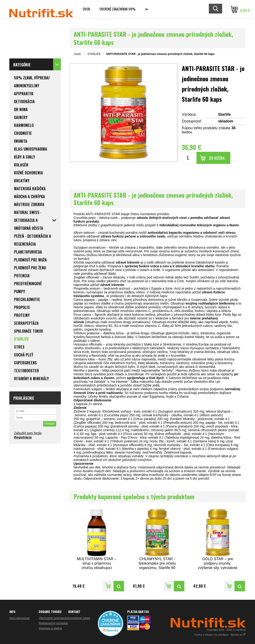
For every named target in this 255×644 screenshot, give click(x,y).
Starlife (224, 114)
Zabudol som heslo (28, 433)
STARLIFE (94, 54)
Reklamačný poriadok (53, 623)
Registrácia (23, 437)
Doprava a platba (50, 628)
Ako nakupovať (19, 618)
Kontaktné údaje (79, 618)
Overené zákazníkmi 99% (117, 9)
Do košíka (217, 158)
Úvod (86, 9)
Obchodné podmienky (53, 618)
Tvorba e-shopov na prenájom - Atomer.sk (220, 635)
